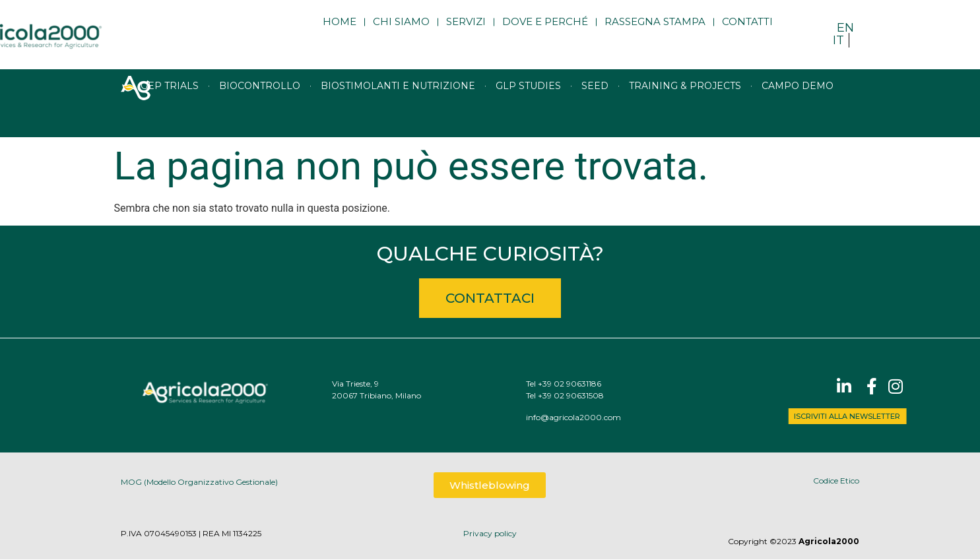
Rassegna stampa (655, 31)
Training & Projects (685, 103)
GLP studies (528, 103)
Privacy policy (490, 533)
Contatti (747, 31)
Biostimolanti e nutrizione (398, 103)
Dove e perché (545, 31)
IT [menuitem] (838, 40)
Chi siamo (401, 31)
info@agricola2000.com (597, 417)
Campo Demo (798, 103)
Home (340, 31)
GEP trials (170, 103)
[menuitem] (845, 27)
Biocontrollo (260, 103)
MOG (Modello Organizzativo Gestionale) (199, 484)
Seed (595, 103)
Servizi (466, 31)
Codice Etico (836, 481)
